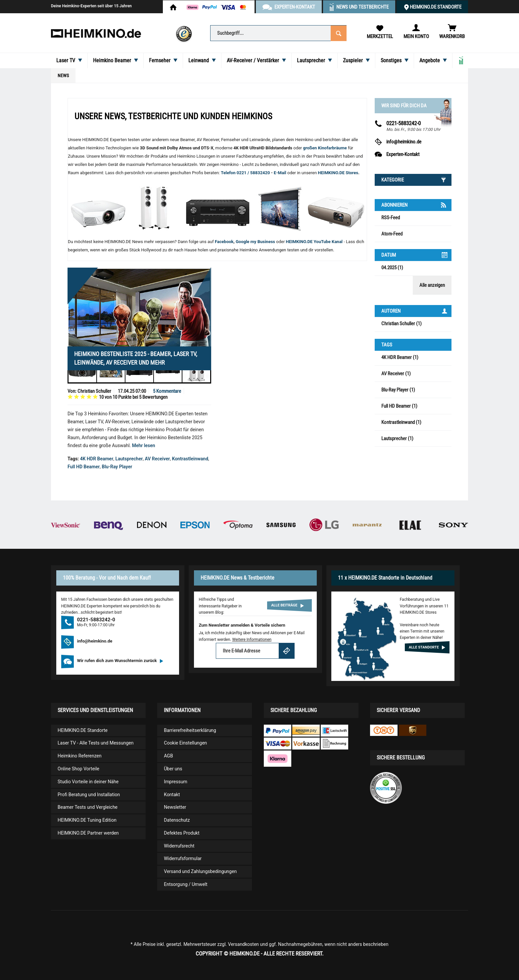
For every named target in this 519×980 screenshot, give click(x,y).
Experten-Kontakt (403, 154)
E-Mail (281, 173)
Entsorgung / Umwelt (186, 884)
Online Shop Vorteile (78, 769)
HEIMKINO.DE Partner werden (88, 833)
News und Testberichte (362, 7)
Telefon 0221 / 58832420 (245, 173)
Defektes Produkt (182, 833)
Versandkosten (243, 944)
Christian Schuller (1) (401, 324)
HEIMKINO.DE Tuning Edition (87, 820)
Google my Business (255, 242)
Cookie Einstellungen (185, 743)
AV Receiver (157, 459)
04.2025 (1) (392, 268)
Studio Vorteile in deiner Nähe (88, 782)
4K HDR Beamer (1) (400, 357)
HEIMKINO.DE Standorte (436, 7)
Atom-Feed (392, 234)
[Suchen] (339, 33)
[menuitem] (278, 33)
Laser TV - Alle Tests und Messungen (96, 743)
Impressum (175, 782)
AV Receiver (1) (396, 374)
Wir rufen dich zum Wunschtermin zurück (120, 661)
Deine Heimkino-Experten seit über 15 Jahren (91, 6)
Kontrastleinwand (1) (401, 422)
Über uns (173, 769)
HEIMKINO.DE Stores (338, 173)
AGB (168, 756)
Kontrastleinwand (190, 459)
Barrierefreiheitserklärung (190, 730)
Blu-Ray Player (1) (398, 390)
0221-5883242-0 (403, 123)
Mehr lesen (144, 445)
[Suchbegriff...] (278, 33)
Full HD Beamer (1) (399, 406)
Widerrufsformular (183, 858)
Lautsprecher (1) (397, 438)
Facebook (224, 242)
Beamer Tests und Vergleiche (88, 807)
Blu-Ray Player (117, 467)
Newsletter (175, 807)
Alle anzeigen (432, 285)
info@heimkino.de (404, 142)
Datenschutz (177, 820)
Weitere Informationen (252, 640)
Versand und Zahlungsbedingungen (200, 871)
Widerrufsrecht (179, 846)
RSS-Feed (391, 218)
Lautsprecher (129, 459)
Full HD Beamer (84, 467)
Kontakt (172, 795)
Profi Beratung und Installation (89, 795)
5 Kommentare (167, 391)
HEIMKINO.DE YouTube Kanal (314, 242)
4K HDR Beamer (97, 459)
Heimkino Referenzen (80, 756)
